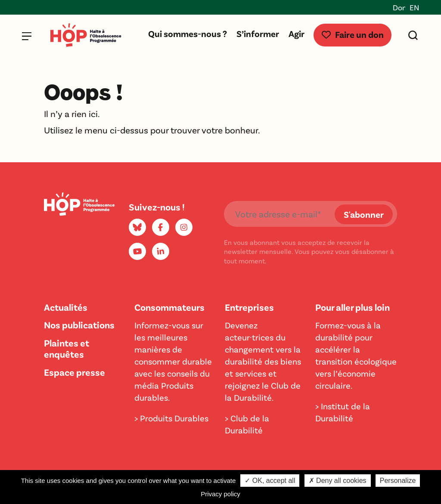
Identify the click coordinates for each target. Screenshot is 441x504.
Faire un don (353, 34)
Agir (297, 33)
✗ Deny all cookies (338, 481)
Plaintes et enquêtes (67, 348)
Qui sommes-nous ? (188, 33)
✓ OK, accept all (270, 481)
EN (414, 7)
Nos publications (79, 325)
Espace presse (75, 372)
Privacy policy (220, 494)
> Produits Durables (171, 418)
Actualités (66, 307)
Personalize (398, 481)
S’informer (258, 33)
